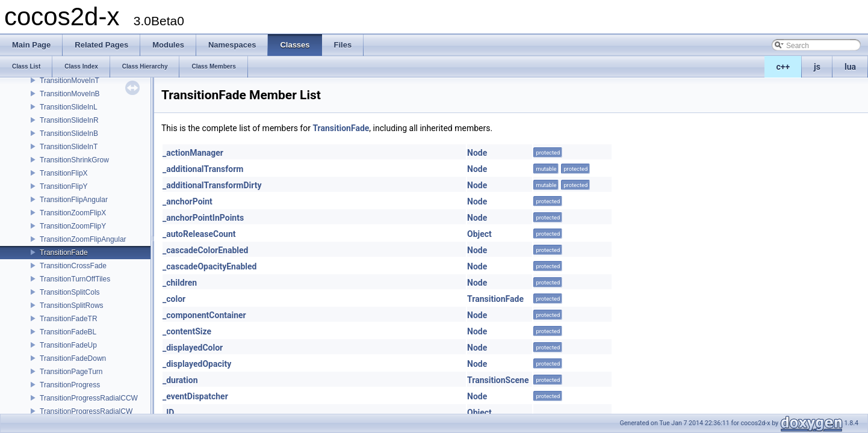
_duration (180, 380)
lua (850, 67)
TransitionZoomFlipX (73, 213)
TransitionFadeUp (68, 345)
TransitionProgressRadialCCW (89, 398)
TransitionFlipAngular (74, 200)
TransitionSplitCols (70, 292)
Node (477, 153)
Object (479, 234)
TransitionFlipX (64, 173)
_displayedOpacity (197, 364)
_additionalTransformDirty (212, 185)
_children (180, 283)
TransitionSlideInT (69, 147)
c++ (783, 67)
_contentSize (187, 331)
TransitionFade (64, 253)
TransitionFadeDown (73, 358)
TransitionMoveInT (70, 81)
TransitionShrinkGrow (74, 160)
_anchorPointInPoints (203, 218)
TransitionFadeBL (68, 332)
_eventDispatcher (195, 396)
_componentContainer (204, 315)
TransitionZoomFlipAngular (83, 239)
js (817, 67)
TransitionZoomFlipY (73, 226)
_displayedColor (193, 348)
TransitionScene (498, 380)
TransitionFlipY (64, 186)
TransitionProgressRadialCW (86, 411)
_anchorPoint (188, 201)
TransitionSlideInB (69, 134)
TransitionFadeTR (69, 319)
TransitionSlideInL (69, 107)
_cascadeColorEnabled (205, 250)
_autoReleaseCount (199, 234)
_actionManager (193, 153)
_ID (168, 413)
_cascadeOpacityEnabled (209, 266)
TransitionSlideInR (69, 120)
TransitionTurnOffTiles (75, 279)
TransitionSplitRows (72, 306)
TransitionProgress (70, 385)
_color (174, 299)
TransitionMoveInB (70, 94)
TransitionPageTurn (71, 372)
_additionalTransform (203, 169)
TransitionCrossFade (73, 266)
